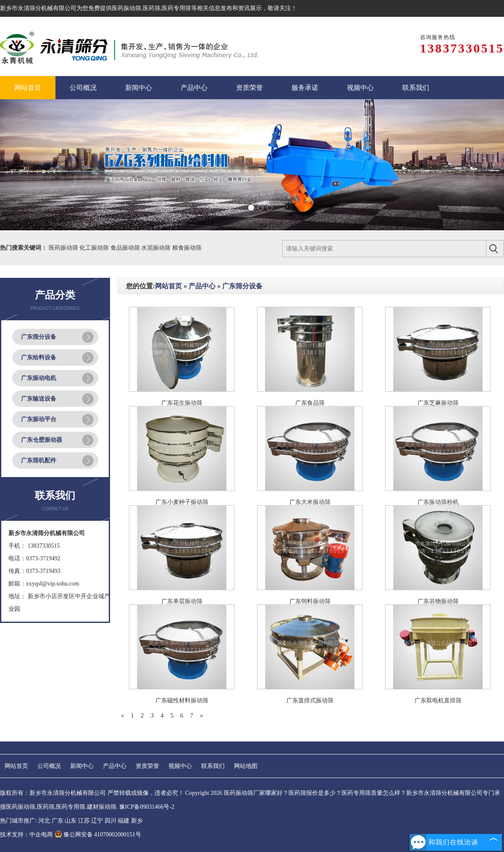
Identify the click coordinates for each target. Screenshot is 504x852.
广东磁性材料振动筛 (182, 700)
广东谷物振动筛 (438, 601)
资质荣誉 (147, 766)
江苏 (84, 821)
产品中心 (202, 286)
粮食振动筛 (187, 248)
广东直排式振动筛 (310, 700)
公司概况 (49, 766)
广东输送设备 (39, 399)
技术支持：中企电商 (26, 835)
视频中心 (180, 766)
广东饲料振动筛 (310, 601)
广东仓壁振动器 (42, 440)
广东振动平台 (39, 419)
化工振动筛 (95, 248)
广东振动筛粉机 (438, 502)
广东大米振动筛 (310, 502)
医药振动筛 (126, 8)
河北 (44, 821)
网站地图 (246, 766)
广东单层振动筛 (182, 601)
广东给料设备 (39, 357)
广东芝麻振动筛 (438, 403)
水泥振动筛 (157, 248)
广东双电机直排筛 (438, 700)
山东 (71, 821)
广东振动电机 (39, 378)
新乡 (137, 821)
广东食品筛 (310, 403)
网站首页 (168, 286)
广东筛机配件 (39, 460)
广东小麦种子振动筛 (182, 502)
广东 (58, 821)
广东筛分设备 (39, 337)
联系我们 (213, 766)
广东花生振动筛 (182, 403)
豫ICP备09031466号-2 (147, 807)
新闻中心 (82, 766)
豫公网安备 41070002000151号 (98, 835)
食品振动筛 (126, 248)
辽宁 (97, 821)
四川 (110, 821)
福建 (123, 821)
